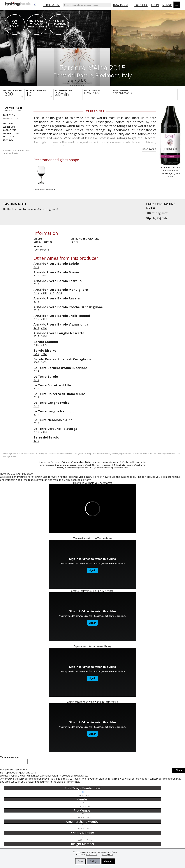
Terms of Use (92, 855)
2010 (36, 441)
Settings (93, 861)
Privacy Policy (107, 855)
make (30, 209)
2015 (5, 115)
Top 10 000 (141, 5)
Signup (167, 5)
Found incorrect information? (17, 152)
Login (155, 5)
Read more (149, 149)
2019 (36, 293)
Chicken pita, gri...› (123, 93)
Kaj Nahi (162, 218)
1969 (36, 354)
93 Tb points (95, 111)
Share (179, 771)
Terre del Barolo (73, 75)
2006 (36, 345)
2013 (36, 267)
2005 (44, 345)
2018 (44, 293)
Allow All (108, 861)
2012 (44, 328)
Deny (80, 861)
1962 (44, 354)
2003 (44, 362)
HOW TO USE (121, 5)
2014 (36, 276)
